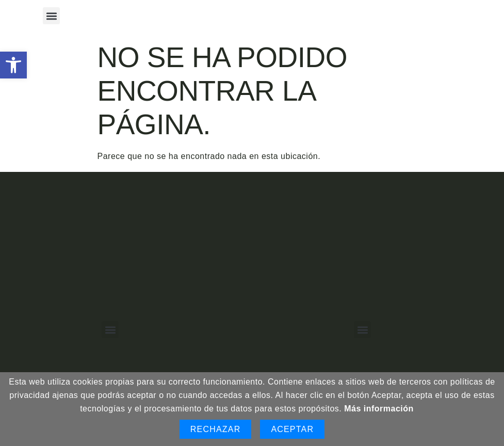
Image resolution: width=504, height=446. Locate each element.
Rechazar (216, 429)
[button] (13, 65)
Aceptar (292, 429)
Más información (379, 409)
